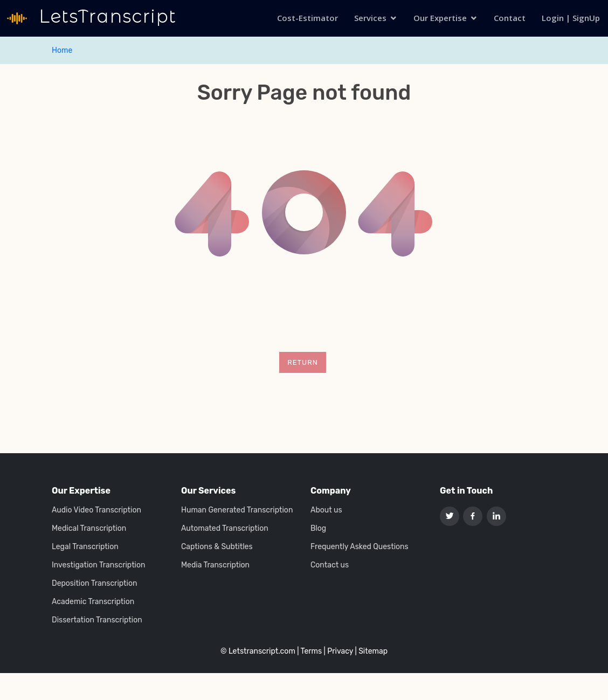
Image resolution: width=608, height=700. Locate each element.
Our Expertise (440, 18)
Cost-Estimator (308, 18)
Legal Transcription (85, 547)
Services (370, 18)
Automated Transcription (225, 529)
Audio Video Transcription (96, 510)
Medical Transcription (89, 529)
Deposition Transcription (94, 584)
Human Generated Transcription (237, 510)
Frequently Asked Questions (360, 547)
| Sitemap (371, 651)
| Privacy (338, 651)
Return (303, 362)
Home (62, 50)
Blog (318, 529)
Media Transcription (215, 565)
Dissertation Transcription (97, 620)
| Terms (309, 651)
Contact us (330, 565)
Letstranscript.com (262, 651)
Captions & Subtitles (217, 547)
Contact (510, 18)
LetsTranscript (105, 16)
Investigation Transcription (99, 565)
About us (326, 510)
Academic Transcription (93, 602)
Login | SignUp (571, 18)
